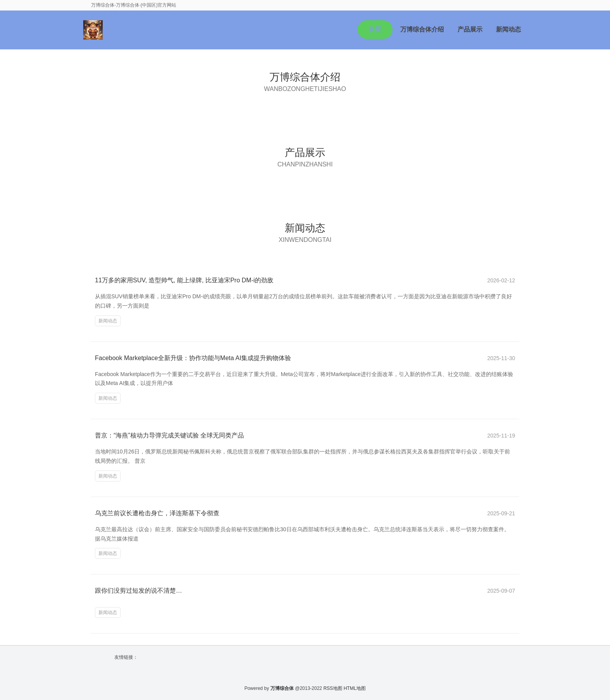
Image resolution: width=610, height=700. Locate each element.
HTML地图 (355, 688)
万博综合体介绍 (422, 29)
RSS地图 (333, 688)
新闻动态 (508, 29)
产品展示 (470, 29)
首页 (375, 29)
